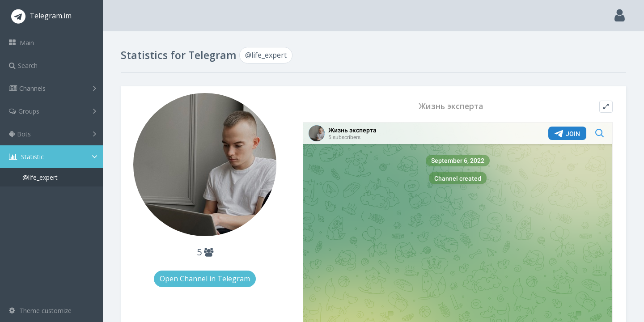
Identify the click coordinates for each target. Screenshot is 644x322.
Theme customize (40, 311)
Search (23, 66)
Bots (53, 134)
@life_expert (40, 177)
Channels (53, 88)
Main (21, 43)
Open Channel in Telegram (205, 279)
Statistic (54, 157)
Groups (53, 111)
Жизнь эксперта (451, 106)
